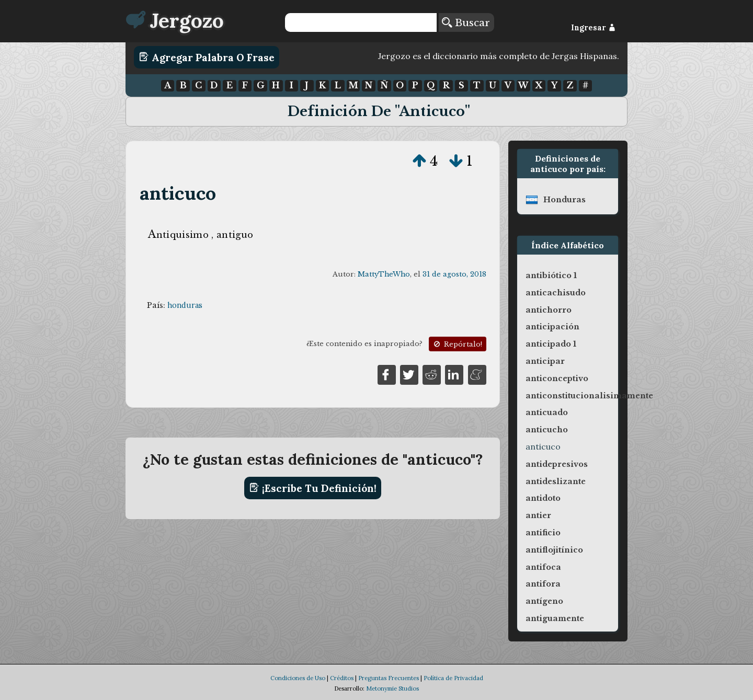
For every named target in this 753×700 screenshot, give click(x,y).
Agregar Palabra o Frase (207, 57)
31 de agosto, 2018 (454, 274)
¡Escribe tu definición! (313, 488)
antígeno (544, 601)
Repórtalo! (457, 344)
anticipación (552, 327)
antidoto (543, 498)
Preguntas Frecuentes (389, 678)
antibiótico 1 (551, 276)
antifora (543, 584)
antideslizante (556, 481)
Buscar (466, 22)
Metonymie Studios (392, 688)
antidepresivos (557, 464)
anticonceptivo (557, 378)
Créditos (342, 678)
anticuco (178, 193)
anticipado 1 (551, 344)
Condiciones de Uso (298, 678)
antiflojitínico (554, 550)
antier (538, 515)
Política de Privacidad (453, 678)
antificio (543, 533)
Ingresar (593, 28)
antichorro (549, 310)
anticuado (547, 412)
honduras (185, 305)
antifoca (543, 567)
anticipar (545, 361)
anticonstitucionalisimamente (589, 396)
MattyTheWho (384, 274)
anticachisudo (556, 293)
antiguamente (555, 618)
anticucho (547, 430)
